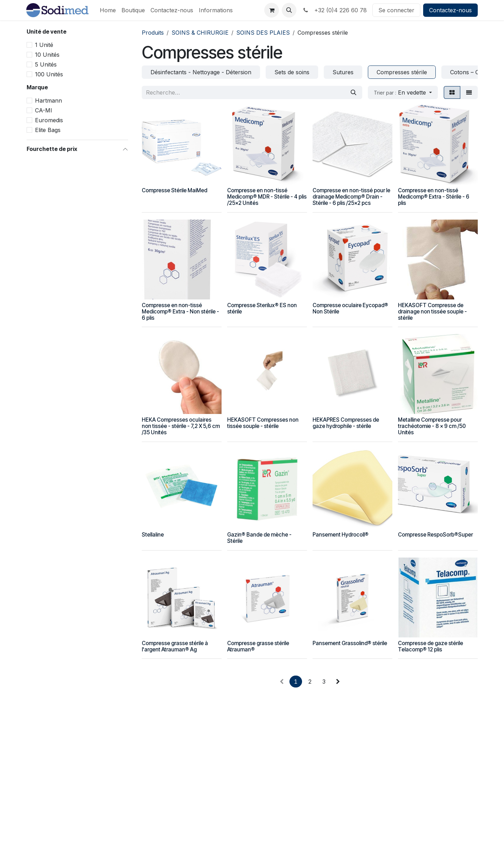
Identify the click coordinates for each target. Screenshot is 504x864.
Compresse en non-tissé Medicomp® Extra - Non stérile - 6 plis (180, 311)
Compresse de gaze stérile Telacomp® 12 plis (430, 646)
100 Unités (49, 74)
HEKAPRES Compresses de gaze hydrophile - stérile (346, 423)
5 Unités (46, 64)
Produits (153, 33)
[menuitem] (108, 10)
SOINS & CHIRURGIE (200, 33)
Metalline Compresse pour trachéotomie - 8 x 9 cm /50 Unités (432, 426)
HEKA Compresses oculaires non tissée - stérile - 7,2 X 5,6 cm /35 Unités (181, 426)
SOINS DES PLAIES (263, 33)
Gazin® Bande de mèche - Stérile (259, 538)
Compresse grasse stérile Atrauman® (258, 646)
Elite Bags (48, 130)
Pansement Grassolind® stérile (350, 643)
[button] (289, 10)
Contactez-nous (450, 10)
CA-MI (44, 110)
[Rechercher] (353, 92)
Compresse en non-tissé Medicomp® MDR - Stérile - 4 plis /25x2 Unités (267, 197)
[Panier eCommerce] (272, 10)
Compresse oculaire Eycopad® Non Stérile (350, 308)
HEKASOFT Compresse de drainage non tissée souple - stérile (432, 311)
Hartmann (48, 101)
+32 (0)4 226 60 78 (334, 10)
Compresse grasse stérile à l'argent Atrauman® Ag (175, 646)
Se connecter (396, 10)
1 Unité (44, 45)
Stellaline (153, 535)
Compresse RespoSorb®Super (435, 535)
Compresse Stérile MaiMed (174, 190)
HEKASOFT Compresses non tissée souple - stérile (263, 423)
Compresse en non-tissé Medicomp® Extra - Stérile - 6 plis (434, 197)
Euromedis (49, 120)
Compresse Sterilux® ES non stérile (262, 308)
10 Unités (47, 55)
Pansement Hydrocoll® (341, 535)
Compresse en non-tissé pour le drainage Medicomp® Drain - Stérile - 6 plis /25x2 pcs (351, 197)
